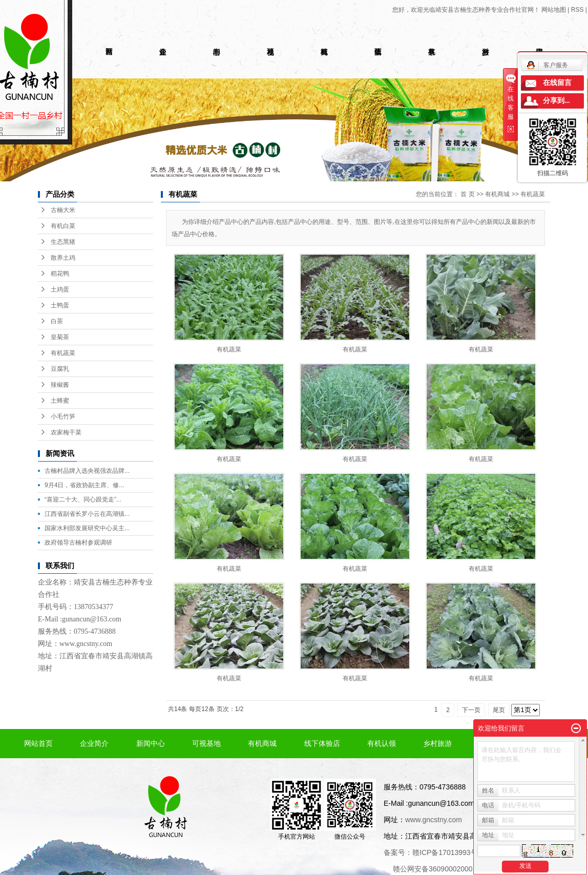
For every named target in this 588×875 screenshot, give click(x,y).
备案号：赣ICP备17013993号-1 (434, 852)
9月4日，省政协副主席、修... (84, 485)
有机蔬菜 (63, 353)
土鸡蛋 (60, 289)
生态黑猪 (63, 242)
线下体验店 (322, 743)
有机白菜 (63, 226)
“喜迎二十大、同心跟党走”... (83, 499)
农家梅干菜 (66, 432)
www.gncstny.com (86, 644)
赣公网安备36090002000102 (439, 869)
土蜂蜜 (60, 401)
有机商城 (497, 194)
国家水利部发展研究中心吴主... (87, 528)
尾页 (499, 710)
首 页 (467, 194)
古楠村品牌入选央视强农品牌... (87, 471)
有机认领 (382, 743)
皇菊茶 (60, 337)
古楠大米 (63, 210)
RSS (577, 10)
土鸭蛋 (60, 305)
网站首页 (38, 743)
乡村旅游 (437, 743)
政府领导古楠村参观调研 (78, 543)
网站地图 (554, 10)
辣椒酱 (60, 385)
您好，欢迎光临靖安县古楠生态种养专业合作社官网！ (466, 10)
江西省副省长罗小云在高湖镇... (87, 514)
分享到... (556, 101)
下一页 (471, 710)
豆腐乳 (60, 369)
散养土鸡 (63, 258)
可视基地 (206, 743)
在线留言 (557, 83)
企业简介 (94, 743)
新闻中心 (151, 743)
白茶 (57, 321)
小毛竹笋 (63, 416)
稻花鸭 (60, 274)
